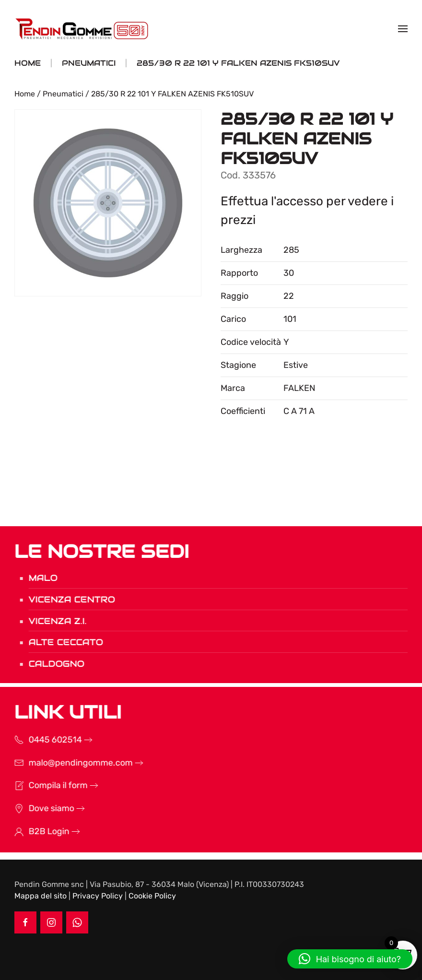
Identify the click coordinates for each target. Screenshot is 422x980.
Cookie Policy (152, 896)
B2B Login (36, 831)
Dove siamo (39, 808)
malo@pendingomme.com (68, 763)
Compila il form (45, 785)
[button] (403, 29)
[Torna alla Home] (83, 29)
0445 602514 (42, 740)
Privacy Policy (98, 896)
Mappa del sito (41, 896)
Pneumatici (63, 94)
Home (25, 94)
